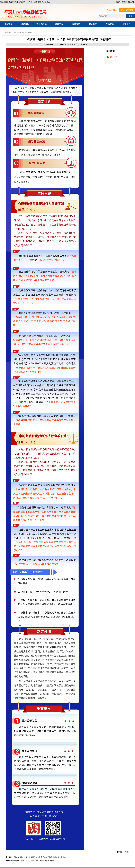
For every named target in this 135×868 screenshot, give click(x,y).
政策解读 (29, 32)
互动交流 (110, 24)
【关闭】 (126, 852)
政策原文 (112, 57)
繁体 (119, 2)
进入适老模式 (127, 10)
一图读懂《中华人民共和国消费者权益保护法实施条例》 (33, 861)
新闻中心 (59, 24)
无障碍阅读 (112, 10)
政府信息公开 (42, 24)
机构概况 (25, 24)
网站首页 (8, 24)
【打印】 (120, 852)
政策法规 (76, 24)
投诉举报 (93, 24)
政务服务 (127, 24)
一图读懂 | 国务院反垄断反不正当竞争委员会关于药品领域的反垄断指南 (39, 857)
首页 (15, 32)
